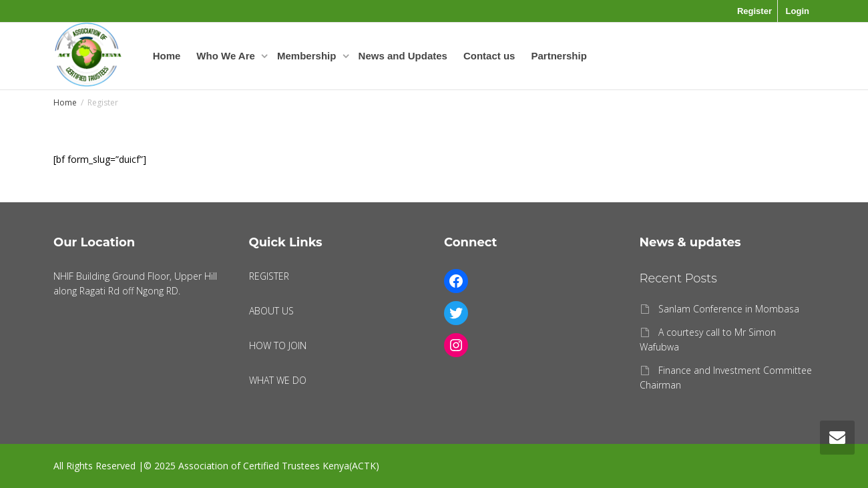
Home (167, 56)
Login (798, 11)
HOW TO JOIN (278, 345)
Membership (308, 56)
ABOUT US (271, 311)
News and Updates (403, 56)
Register (754, 11)
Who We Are (227, 56)
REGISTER (269, 276)
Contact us (489, 56)
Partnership (559, 56)
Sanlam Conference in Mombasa (729, 309)
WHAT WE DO (278, 380)
